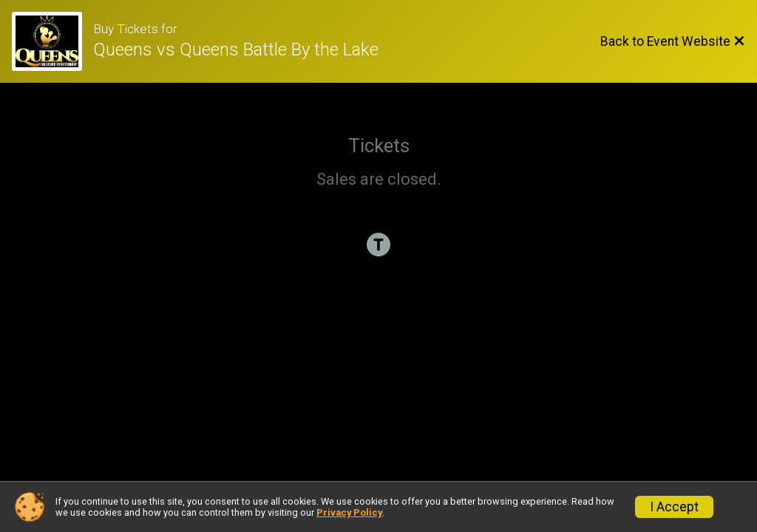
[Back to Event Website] (673, 41)
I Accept (674, 507)
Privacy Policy (349, 512)
